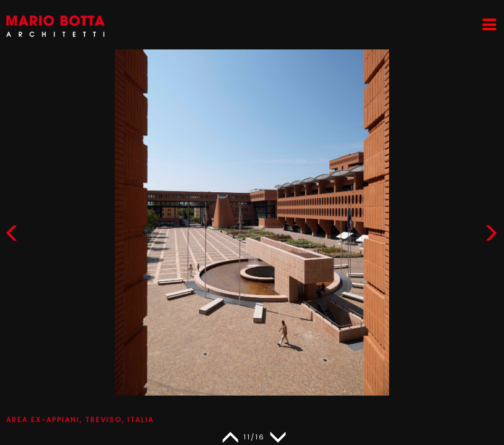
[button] (491, 236)
